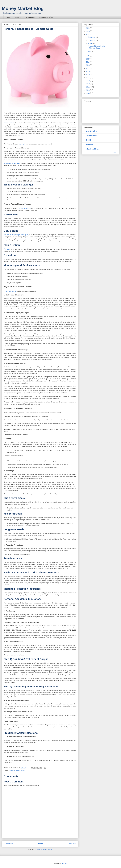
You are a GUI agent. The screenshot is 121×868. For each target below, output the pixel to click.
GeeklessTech (91, 136)
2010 (88, 90)
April (90, 52)
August (91, 43)
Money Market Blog (23, 8)
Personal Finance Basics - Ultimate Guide (97, 47)
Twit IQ (89, 140)
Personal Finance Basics (17, 771)
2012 (88, 84)
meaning (21, 144)
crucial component (25, 208)
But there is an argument (12, 163)
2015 (88, 74)
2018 (88, 65)
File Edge (89, 144)
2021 (88, 56)
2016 (88, 71)
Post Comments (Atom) (44, 850)
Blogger (64, 863)
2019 (88, 62)
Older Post (72, 844)
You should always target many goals (16, 235)
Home (8, 17)
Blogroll (18, 17)
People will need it (10, 291)
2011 (88, 87)
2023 (88, 31)
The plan (7, 249)
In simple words (9, 123)
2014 (88, 78)
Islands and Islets (93, 149)
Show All (115, 152)
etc (22, 135)
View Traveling (91, 131)
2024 (88, 28)
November (92, 40)
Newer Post (8, 844)
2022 (88, 34)
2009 (88, 93)
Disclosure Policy (46, 17)
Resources (30, 17)
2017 (88, 68)
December (92, 37)
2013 (88, 81)
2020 (88, 59)
